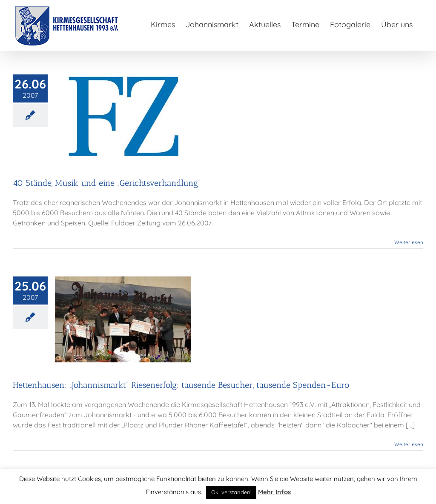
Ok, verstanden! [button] (231, 492)
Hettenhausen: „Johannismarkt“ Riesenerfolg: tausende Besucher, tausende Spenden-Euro (181, 385)
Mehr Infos (274, 492)
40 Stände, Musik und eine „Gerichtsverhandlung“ (107, 183)
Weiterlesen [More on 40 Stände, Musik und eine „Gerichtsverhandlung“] (409, 242)
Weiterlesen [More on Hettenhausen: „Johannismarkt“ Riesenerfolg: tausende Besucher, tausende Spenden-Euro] (409, 444)
